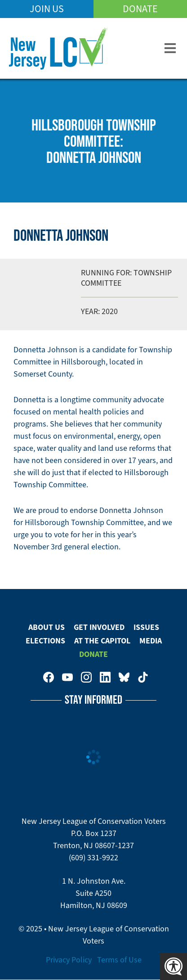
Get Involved (99, 627)
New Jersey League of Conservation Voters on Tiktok (143, 677)
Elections (45, 641)
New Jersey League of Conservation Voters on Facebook (49, 677)
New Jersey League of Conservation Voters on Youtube (67, 677)
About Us (47, 627)
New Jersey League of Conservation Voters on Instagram (86, 677)
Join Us (47, 9)
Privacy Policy (69, 960)
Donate (140, 9)
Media (151, 641)
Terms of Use (119, 960)
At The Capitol (102, 641)
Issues (146, 627)
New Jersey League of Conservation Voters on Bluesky (124, 677)
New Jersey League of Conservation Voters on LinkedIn (105, 677)
